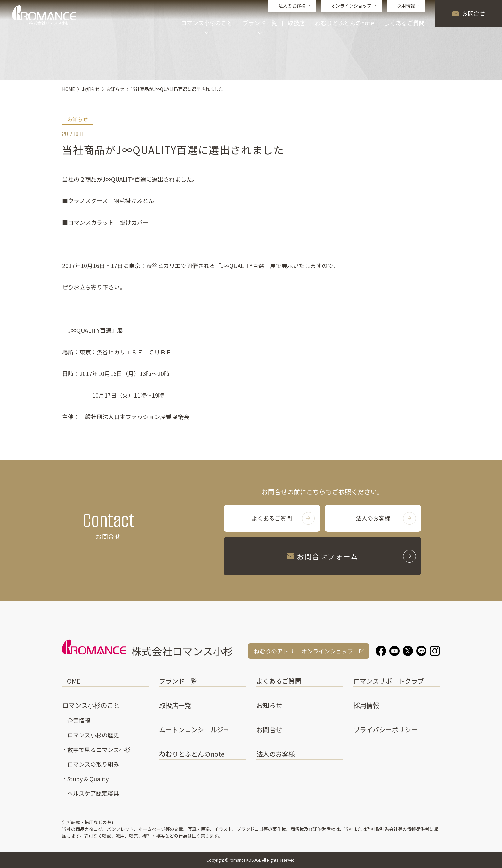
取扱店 (296, 23)
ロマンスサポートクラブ (389, 681)
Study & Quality (88, 779)
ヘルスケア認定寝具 (93, 793)
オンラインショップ (351, 6)
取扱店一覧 (175, 705)
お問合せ (468, 13)
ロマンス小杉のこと (91, 705)
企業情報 (79, 720)
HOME (71, 681)
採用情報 (406, 6)
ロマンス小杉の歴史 (93, 735)
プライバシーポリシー (385, 730)
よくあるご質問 (404, 23)
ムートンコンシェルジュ (194, 730)
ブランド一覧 (178, 681)
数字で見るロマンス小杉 (99, 750)
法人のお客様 (292, 6)
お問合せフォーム (351, 556)
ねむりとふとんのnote (344, 23)
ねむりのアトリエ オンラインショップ (304, 651)
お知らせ (269, 705)
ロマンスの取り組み (93, 764)
